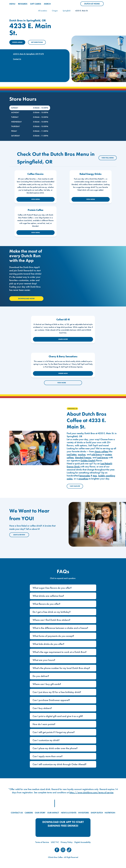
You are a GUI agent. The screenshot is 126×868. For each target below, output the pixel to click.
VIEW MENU (36, 199)
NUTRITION (110, 813)
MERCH (47, 4)
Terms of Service (42, 842)
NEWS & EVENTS (69, 813)
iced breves (103, 457)
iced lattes (72, 454)
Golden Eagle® (88, 461)
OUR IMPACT (53, 813)
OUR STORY (40, 813)
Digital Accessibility (83, 842)
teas (95, 476)
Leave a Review (19, 535)
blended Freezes (83, 457)
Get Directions (37, 42)
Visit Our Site (75, 486)
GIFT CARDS (36, 4)
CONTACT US (17, 813)
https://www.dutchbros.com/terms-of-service (91, 792)
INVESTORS (84, 813)
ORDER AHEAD (17, 42)
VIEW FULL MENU (108, 158)
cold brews (97, 454)
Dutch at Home (94, 4)
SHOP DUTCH (97, 813)
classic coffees (101, 451)
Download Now (26, 299)
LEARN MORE (63, 339)
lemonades (85, 476)
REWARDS (23, 4)
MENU (12, 4)
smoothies (83, 479)
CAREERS (29, 813)
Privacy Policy (67, 842)
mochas (82, 454)
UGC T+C (55, 842)
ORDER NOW (63, 373)
